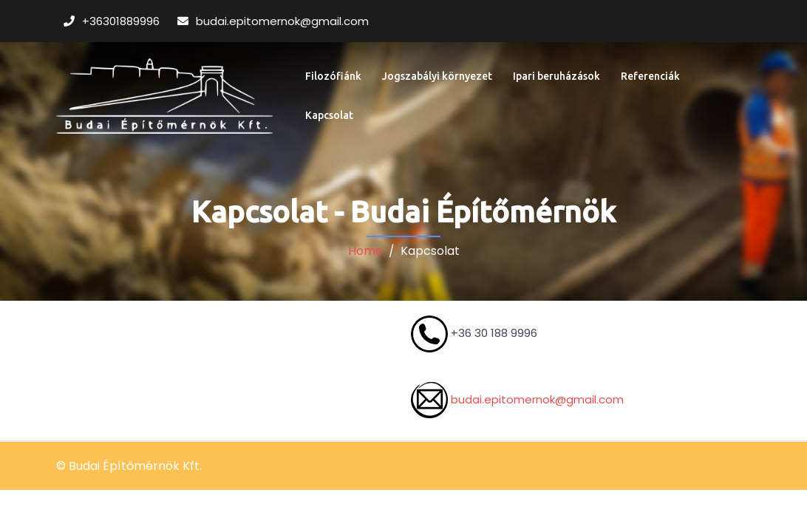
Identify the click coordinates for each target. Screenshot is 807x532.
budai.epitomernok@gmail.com (282, 21)
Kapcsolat (329, 115)
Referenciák (650, 76)
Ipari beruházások (556, 76)
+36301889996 (122, 21)
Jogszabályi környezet (437, 76)
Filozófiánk (333, 76)
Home (365, 251)
